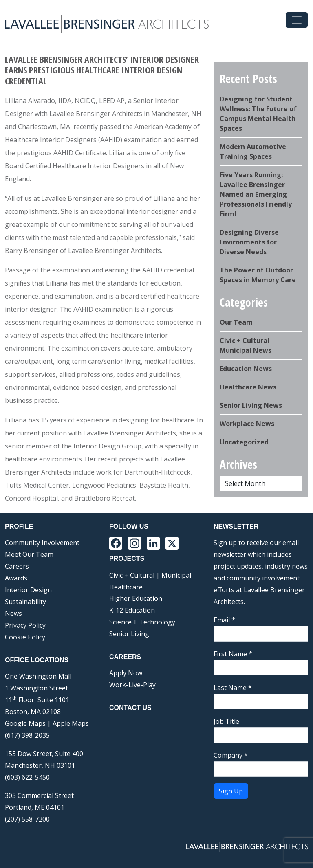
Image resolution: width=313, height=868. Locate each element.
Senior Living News (251, 405)
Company (231, 755)
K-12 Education (132, 610)
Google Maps (25, 723)
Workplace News (247, 424)
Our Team (236, 322)
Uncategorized (244, 442)
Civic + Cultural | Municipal (150, 575)
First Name (233, 654)
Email (224, 620)
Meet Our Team (29, 554)
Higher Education (136, 598)
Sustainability (25, 602)
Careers (17, 566)
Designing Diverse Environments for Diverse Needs (249, 242)
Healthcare (126, 587)
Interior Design (28, 590)
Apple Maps (71, 723)
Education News (246, 369)
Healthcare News (248, 387)
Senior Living (129, 634)
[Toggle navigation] (297, 20)
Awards (16, 578)
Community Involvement (42, 543)
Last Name (233, 688)
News (13, 613)
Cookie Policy (25, 637)
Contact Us (130, 708)
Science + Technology (142, 622)
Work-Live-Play (132, 685)
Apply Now (126, 673)
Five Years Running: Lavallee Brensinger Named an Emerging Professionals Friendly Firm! (256, 194)
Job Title (226, 721)
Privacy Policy (25, 625)
